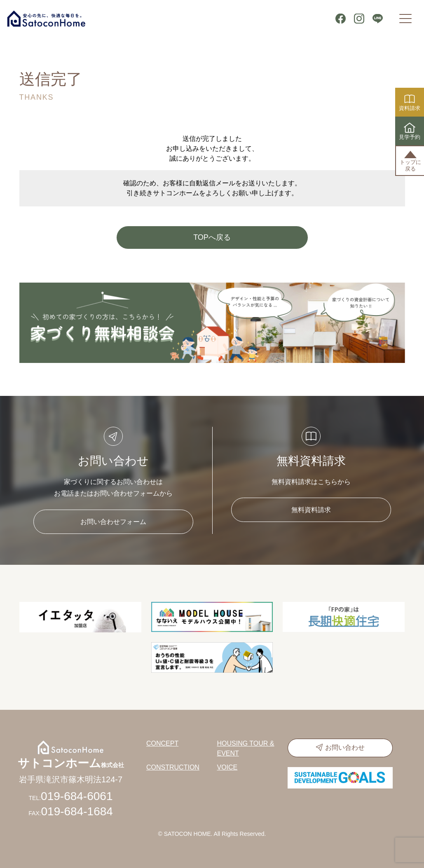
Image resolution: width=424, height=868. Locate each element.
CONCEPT (162, 743)
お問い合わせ (345, 748)
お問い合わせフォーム (113, 522)
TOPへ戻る (212, 237)
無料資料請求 (311, 510)
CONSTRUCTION (173, 767)
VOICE (227, 767)
